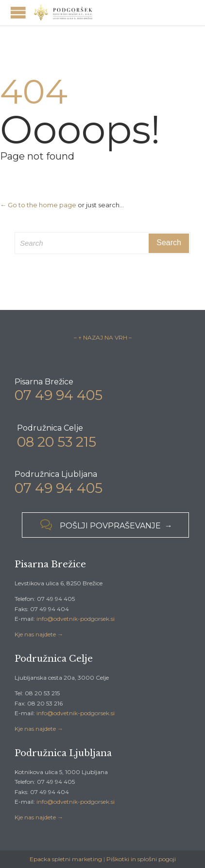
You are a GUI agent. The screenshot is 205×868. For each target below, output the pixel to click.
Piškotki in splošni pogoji (141, 859)
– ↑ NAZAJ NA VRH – (103, 337)
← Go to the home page (38, 205)
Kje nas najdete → (39, 634)
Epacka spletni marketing (66, 859)
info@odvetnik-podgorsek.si (76, 619)
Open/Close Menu (18, 12)
